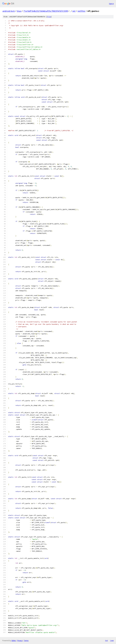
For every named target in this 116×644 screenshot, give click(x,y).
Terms (26, 641)
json (112, 640)
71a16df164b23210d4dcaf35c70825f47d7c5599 (46, 11)
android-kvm (9, 11)
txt (106, 640)
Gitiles (14, 641)
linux (19, 11)
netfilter (82, 11)
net (74, 11)
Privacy (20, 641)
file (49, 17)
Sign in (111, 4)
